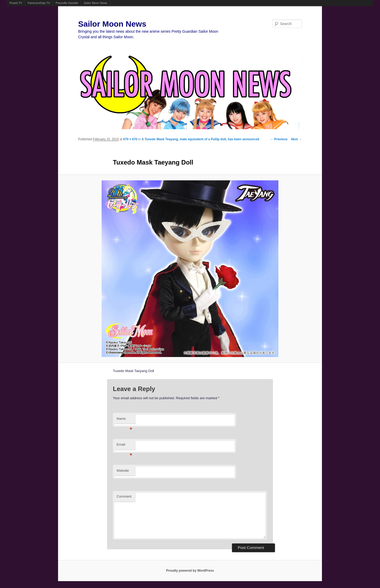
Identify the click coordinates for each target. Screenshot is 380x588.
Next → (296, 139)
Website (123, 471)
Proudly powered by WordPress (190, 571)
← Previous (279, 139)
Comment (124, 496)
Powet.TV (16, 3)
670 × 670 (130, 139)
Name (124, 420)
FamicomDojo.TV (39, 3)
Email (124, 446)
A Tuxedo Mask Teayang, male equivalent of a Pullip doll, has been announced (201, 139)
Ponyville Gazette (67, 3)
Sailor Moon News (95, 3)
